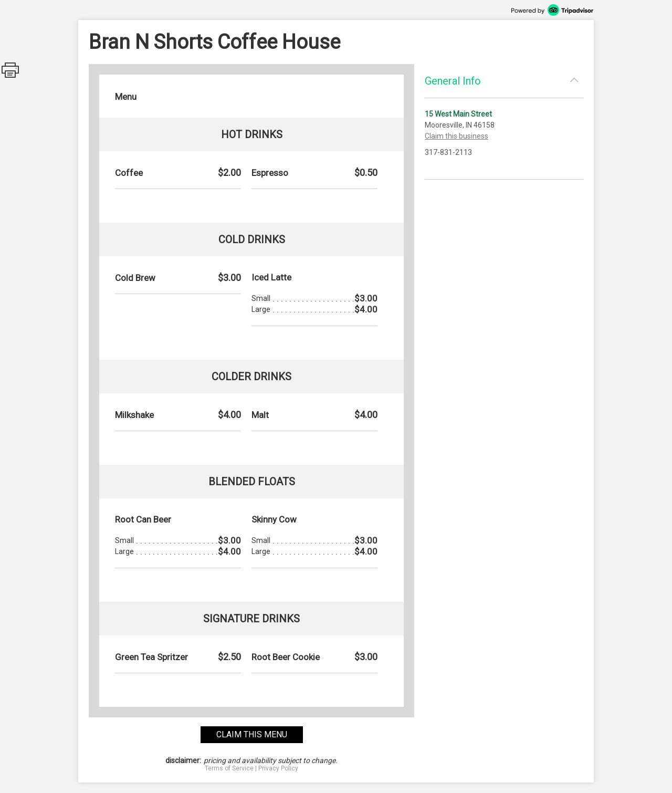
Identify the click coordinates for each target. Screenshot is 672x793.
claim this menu (252, 734)
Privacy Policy (278, 768)
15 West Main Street (458, 114)
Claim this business (456, 136)
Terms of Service (229, 768)
